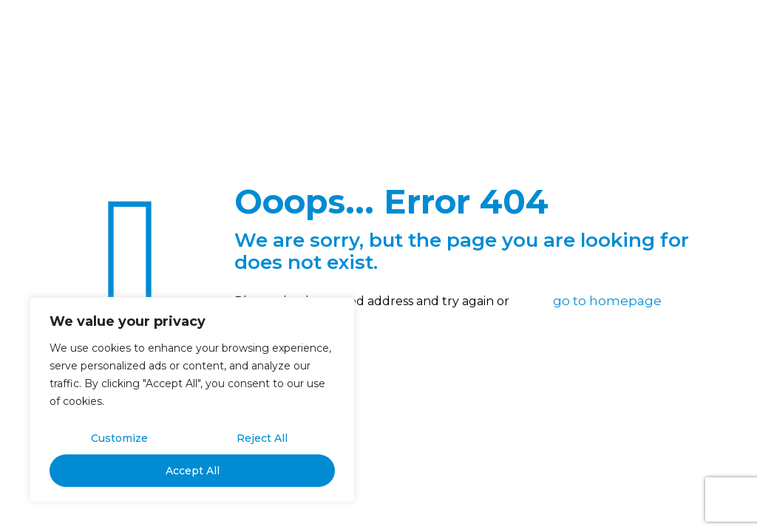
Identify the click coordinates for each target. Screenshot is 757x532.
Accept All (193, 471)
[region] (192, 400)
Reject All (262, 438)
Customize (119, 438)
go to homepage (607, 301)
